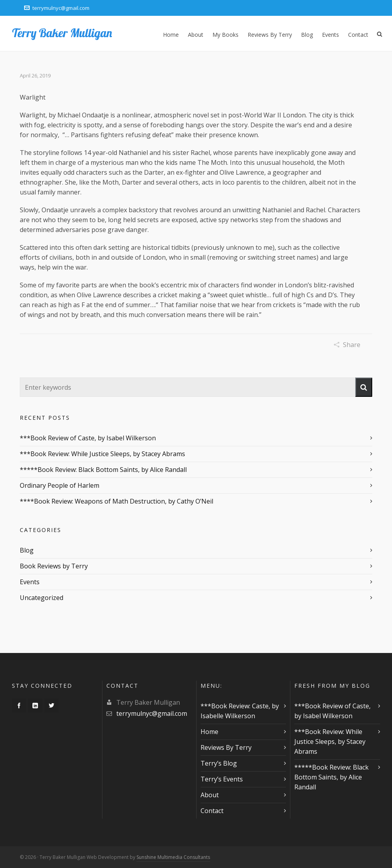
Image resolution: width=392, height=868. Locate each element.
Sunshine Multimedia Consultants (173, 857)
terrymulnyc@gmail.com (57, 8)
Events (30, 582)
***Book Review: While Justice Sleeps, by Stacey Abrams (102, 454)
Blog (27, 550)
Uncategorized (42, 598)
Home (209, 732)
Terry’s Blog (219, 763)
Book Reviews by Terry (54, 566)
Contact (212, 811)
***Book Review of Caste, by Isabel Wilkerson (88, 438)
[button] (364, 387)
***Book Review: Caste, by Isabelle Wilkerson (240, 711)
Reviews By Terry (226, 747)
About (210, 795)
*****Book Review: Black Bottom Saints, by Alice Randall (103, 470)
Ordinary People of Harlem (60, 485)
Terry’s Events (222, 779)
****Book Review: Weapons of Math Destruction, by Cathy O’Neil (116, 501)
